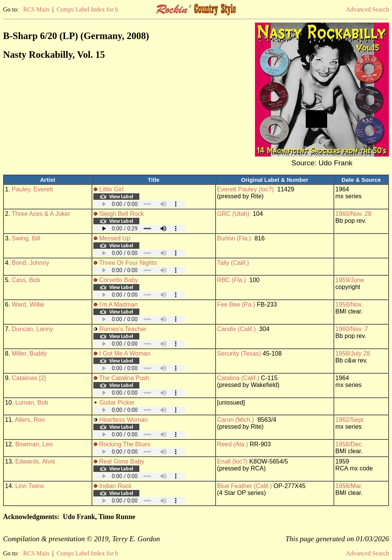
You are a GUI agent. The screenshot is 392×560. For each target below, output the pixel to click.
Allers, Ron (30, 420)
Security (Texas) (239, 353)
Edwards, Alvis (35, 461)
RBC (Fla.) (232, 280)
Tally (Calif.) (233, 263)
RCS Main (36, 9)
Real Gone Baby (122, 461)
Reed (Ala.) (233, 444)
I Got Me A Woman (125, 353)
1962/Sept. (350, 420)
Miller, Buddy (29, 353)
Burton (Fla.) (234, 238)
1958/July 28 (353, 353)
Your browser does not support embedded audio (140, 204)
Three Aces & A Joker (41, 214)
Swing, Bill (26, 238)
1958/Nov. (349, 304)
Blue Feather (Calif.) (244, 486)
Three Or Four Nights (128, 263)
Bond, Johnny (31, 263)
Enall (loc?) (232, 461)
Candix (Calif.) (236, 329)
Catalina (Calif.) (238, 378)
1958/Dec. (349, 444)
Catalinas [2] (29, 378)
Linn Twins (30, 486)
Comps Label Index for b (87, 9)
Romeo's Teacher (123, 329)
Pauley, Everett (32, 189)
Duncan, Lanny (33, 329)
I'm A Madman (118, 304)
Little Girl (111, 189)
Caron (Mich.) (236, 420)
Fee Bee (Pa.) (236, 304)
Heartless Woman (123, 420)
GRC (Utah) (233, 214)
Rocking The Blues (125, 444)
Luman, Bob (32, 402)
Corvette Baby (118, 280)
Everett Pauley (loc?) (246, 189)
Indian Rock (115, 486)
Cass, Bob (26, 280)
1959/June (350, 280)
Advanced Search (367, 9)
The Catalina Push (124, 378)
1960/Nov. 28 (353, 214)
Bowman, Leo (34, 444)
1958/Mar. (349, 486)
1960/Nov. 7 (352, 329)
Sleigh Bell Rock (122, 214)
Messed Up (115, 238)
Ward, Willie (28, 304)
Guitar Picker (117, 402)
